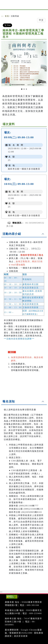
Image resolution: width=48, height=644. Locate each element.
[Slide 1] (22, 89)
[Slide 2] (24, 89)
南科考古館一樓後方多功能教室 (24, 169)
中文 (41, 20)
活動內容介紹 (12, 234)
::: (2, 16)
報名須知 (9, 401)
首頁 (7, 16)
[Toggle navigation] (44, 5)
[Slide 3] (26, 89)
